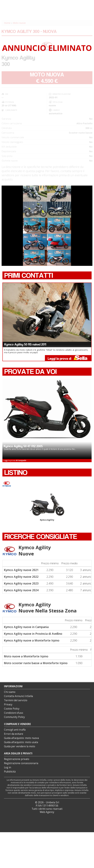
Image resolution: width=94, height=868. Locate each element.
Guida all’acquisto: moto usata (21, 742)
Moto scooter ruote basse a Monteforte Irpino (36, 663)
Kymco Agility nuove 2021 (21, 570)
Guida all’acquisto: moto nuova (21, 738)
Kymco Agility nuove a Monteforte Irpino (32, 640)
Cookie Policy (12, 709)
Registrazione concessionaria (21, 763)
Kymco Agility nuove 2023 (21, 583)
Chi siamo (10, 692)
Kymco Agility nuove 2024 (21, 590)
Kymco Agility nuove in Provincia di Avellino (33, 634)
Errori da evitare (14, 734)
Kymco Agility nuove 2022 (21, 577)
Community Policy (14, 717)
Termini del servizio (16, 700)
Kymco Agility (47, 507)
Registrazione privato (17, 759)
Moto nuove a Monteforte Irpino (26, 656)
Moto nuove (19, 23)
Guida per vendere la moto (20, 746)
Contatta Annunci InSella (18, 696)
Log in (8, 767)
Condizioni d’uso (14, 713)
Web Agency (47, 812)
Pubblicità (10, 772)
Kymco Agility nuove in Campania (26, 627)
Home (7, 23)
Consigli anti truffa (15, 730)
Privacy (8, 704)
